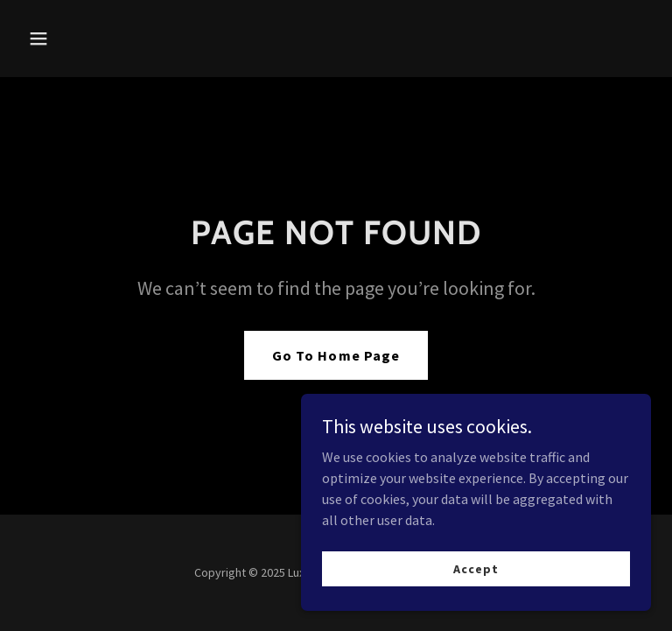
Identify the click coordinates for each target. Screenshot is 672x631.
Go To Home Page (336, 355)
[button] (93, 39)
